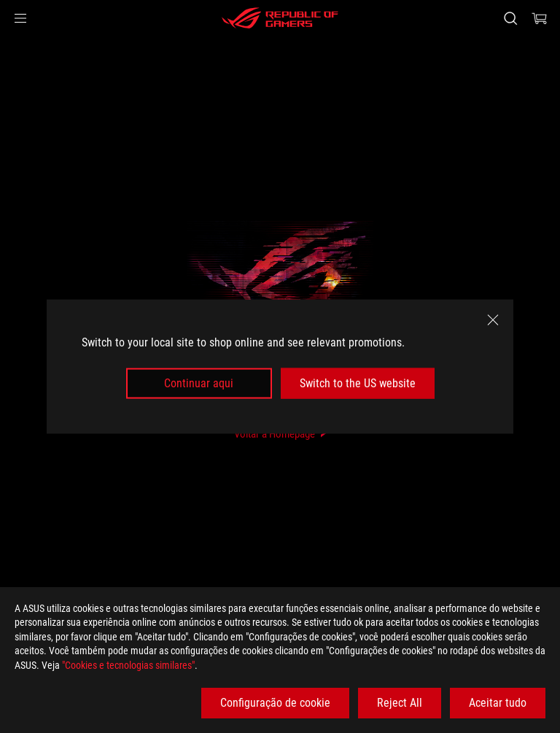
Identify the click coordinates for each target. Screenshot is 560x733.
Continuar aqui (199, 383)
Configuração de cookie (275, 703)
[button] (20, 18)
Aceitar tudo (498, 703)
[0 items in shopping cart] (540, 18)
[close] (493, 319)
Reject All (400, 703)
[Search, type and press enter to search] (510, 18)
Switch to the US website (358, 383)
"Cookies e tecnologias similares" (128, 665)
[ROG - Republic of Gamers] (280, 18)
